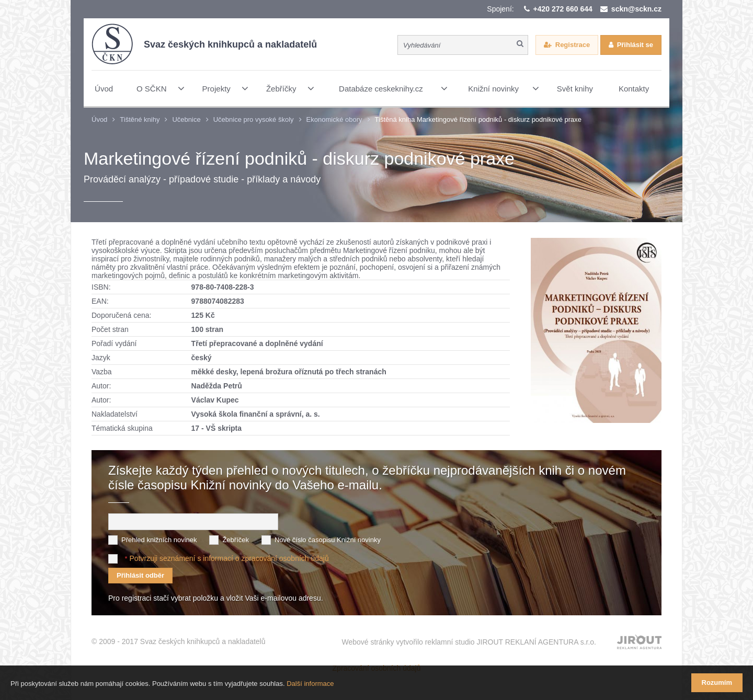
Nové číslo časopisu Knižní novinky (328, 540)
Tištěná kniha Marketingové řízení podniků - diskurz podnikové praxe (478, 119)
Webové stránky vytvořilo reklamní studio (469, 642)
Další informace (310, 684)
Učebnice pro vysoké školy (254, 119)
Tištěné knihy (140, 119)
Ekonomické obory (334, 119)
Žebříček (236, 540)
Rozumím (717, 682)
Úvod (99, 119)
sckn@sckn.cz (636, 9)
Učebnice (186, 119)
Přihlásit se (635, 45)
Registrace (573, 45)
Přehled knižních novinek (159, 540)
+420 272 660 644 (563, 9)
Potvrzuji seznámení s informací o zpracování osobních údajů (229, 558)
